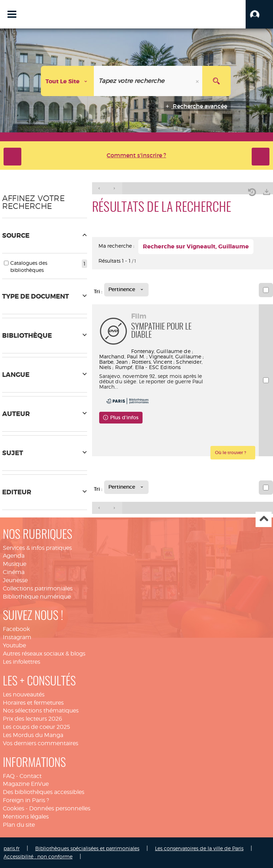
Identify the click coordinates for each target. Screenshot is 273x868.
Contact (31, 776)
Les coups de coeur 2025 (36, 727)
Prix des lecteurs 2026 (33, 719)
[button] (259, 14)
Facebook (16, 629)
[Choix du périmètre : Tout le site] (68, 81)
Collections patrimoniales (38, 588)
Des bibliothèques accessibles (44, 792)
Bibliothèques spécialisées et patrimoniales (87, 848)
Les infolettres (22, 662)
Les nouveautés (24, 695)
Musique (15, 564)
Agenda (14, 556)
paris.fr (12, 848)
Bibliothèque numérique (37, 597)
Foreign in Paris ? (26, 800)
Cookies (14, 808)
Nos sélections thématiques (41, 711)
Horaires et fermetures (33, 703)
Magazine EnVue (26, 784)
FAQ (9, 776)
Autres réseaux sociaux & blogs (44, 654)
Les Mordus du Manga (33, 735)
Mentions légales (26, 817)
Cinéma (14, 572)
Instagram (17, 637)
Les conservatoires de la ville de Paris (199, 848)
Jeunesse (15, 580)
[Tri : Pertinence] (126, 290)
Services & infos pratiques (37, 548)
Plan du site (19, 825)
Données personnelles (60, 808)
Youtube (14, 645)
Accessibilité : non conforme (38, 856)
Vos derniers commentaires (41, 743)
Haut (264, 519)
